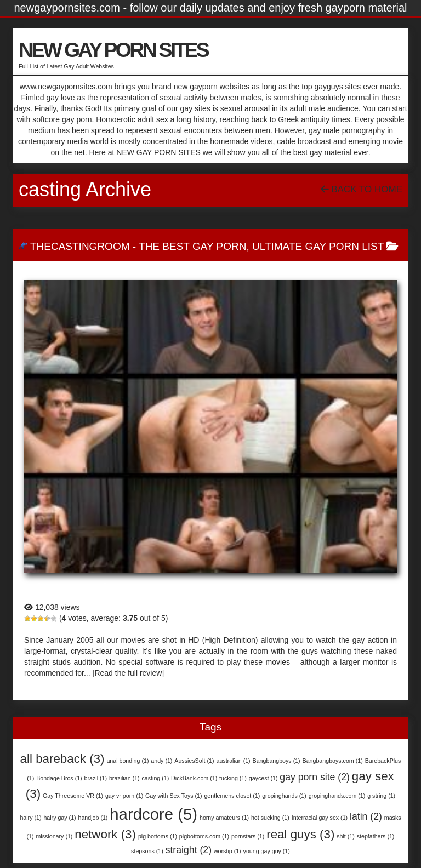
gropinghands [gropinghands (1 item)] (284, 796)
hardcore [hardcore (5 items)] (153, 814)
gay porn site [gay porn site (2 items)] (315, 777)
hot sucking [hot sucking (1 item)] (270, 818)
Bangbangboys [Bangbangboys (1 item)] (277, 761)
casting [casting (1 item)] (155, 778)
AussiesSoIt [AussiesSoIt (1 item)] (194, 761)
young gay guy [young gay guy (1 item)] (267, 851)
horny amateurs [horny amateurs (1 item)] (224, 818)
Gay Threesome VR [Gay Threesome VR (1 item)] (73, 796)
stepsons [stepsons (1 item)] (147, 851)
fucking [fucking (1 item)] (233, 778)
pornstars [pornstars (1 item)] (248, 836)
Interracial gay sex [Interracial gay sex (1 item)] (320, 818)
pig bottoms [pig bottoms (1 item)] (158, 836)
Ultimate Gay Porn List (318, 246)
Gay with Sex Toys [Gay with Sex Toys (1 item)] (173, 796)
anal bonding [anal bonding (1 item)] (127, 761)
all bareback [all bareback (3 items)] (62, 759)
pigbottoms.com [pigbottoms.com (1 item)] (204, 836)
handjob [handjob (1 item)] (93, 818)
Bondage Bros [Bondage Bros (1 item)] (59, 778)
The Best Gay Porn (192, 246)
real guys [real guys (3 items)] (300, 834)
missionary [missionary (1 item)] (54, 836)
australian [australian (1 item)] (233, 761)
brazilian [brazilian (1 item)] (124, 778)
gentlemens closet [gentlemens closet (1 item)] (232, 796)
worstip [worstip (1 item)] (227, 851)
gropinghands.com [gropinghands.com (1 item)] (337, 796)
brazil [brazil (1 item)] (96, 778)
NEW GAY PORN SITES (113, 50)
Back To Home (362, 189)
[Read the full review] (129, 673)
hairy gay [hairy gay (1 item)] (59, 818)
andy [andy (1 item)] (161, 761)
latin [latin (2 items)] (366, 816)
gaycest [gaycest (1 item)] (263, 778)
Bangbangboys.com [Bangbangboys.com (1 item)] (333, 761)
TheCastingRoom (80, 246)
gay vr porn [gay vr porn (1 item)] (124, 796)
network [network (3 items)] (105, 834)
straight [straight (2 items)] (189, 850)
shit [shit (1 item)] (346, 836)
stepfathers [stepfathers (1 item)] (376, 836)
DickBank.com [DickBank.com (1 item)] (194, 778)
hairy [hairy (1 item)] (30, 818)
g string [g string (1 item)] (381, 796)
